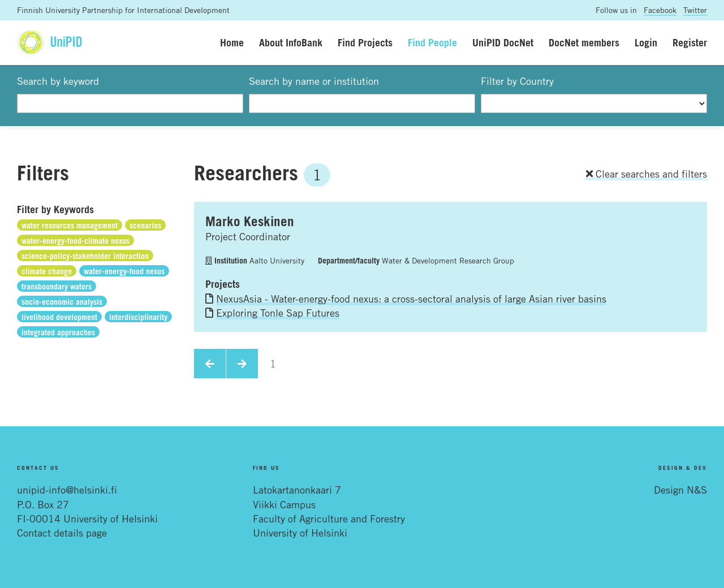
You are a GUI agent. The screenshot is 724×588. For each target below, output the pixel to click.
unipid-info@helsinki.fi (67, 490)
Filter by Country (517, 81)
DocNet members (584, 42)
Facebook (660, 10)
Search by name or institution (314, 81)
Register (690, 42)
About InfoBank (291, 42)
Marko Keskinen (250, 221)
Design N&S (680, 490)
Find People (432, 42)
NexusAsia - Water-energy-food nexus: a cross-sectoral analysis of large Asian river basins (411, 299)
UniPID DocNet (503, 42)
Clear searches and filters (647, 174)
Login (646, 42)
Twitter (695, 10)
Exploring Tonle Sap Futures (278, 313)
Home (232, 42)
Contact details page (62, 533)
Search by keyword (58, 81)
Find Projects (365, 42)
